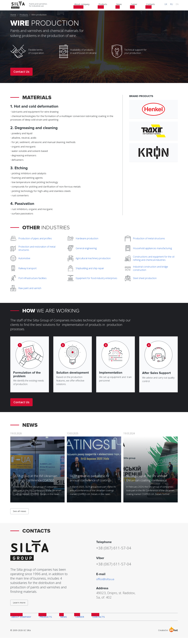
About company (20, 622)
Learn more (20, 607)
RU (174, 5)
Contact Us (21, 72)
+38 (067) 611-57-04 (117, 551)
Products (24, 15)
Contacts (94, 622)
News (61, 622)
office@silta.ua (106, 582)
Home (13, 15)
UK (170, 5)
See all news (20, 515)
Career (76, 622)
